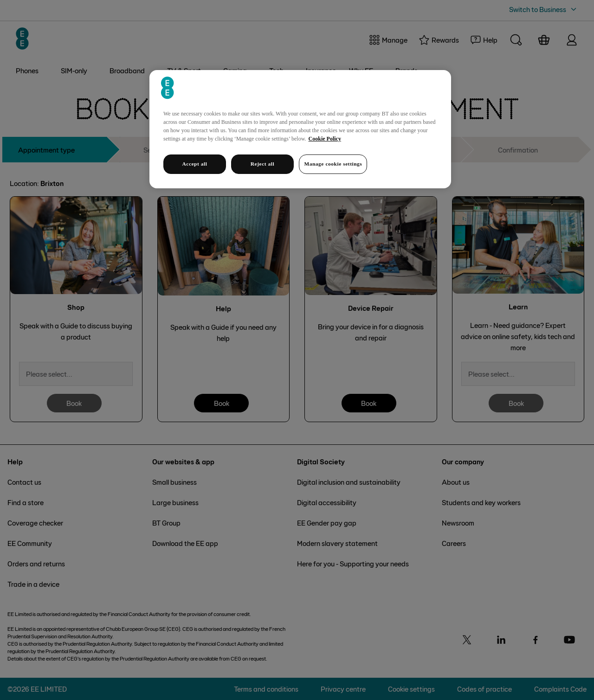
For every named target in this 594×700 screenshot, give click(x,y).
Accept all (194, 164)
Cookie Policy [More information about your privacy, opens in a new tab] (325, 139)
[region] (300, 129)
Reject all (262, 164)
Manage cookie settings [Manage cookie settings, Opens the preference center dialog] (333, 164)
